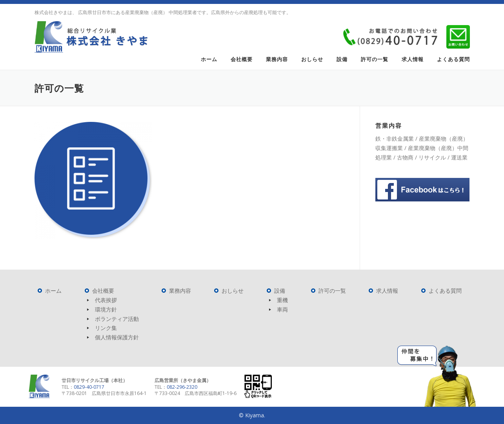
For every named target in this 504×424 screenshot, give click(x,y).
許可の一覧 (375, 59)
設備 (342, 59)
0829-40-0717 (89, 387)
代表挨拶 (106, 300)
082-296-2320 (182, 387)
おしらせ (312, 59)
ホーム (209, 59)
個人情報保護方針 (117, 337)
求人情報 (413, 59)
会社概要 (242, 59)
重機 (282, 300)
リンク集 (106, 328)
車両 (282, 309)
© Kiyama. (252, 415)
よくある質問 (453, 59)
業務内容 (277, 59)
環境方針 (106, 309)
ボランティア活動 (117, 319)
